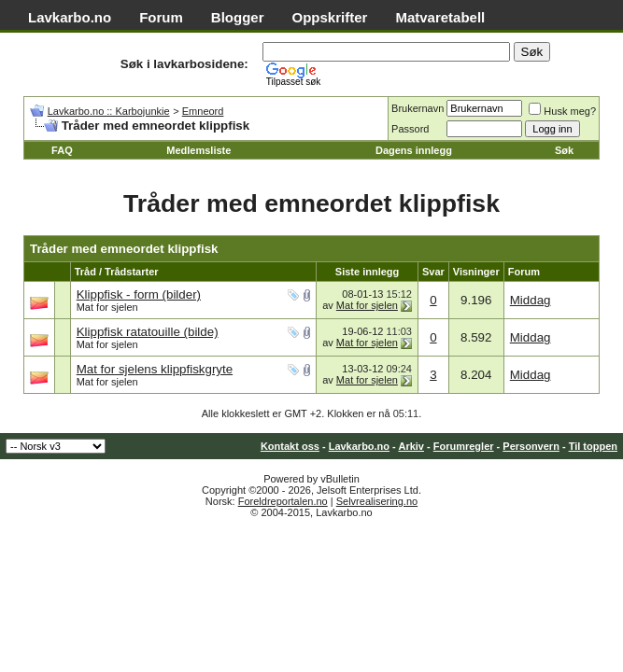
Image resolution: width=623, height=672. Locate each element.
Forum (161, 17)
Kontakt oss (290, 446)
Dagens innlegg (414, 150)
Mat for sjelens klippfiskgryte (155, 369)
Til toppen (593, 446)
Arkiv (411, 446)
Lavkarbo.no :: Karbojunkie (109, 111)
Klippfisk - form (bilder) (139, 294)
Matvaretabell (440, 17)
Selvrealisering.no (377, 501)
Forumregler (464, 446)
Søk (564, 150)
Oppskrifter (330, 17)
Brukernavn (418, 108)
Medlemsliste (198, 150)
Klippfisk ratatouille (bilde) (148, 332)
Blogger (238, 17)
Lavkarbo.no (70, 17)
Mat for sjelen (107, 307)
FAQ (62, 150)
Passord (410, 129)
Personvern (531, 446)
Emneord (203, 111)
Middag (531, 300)
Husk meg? (562, 111)
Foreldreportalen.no (283, 501)
